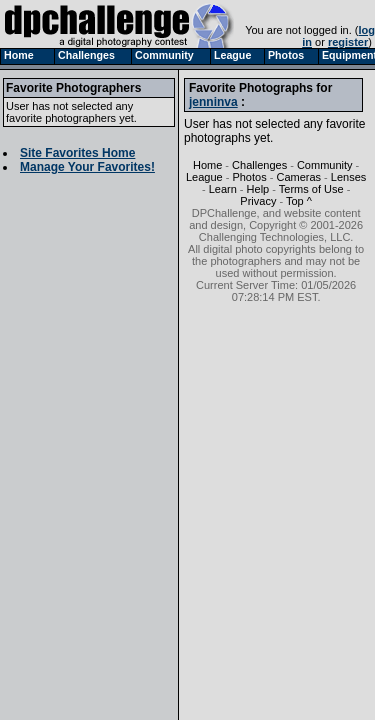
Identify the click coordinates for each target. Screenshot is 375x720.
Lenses (348, 177)
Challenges (259, 165)
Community (325, 165)
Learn (223, 189)
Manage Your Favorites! (87, 167)
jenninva (213, 102)
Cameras (298, 177)
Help (258, 189)
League (204, 177)
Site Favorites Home (77, 153)
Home (207, 165)
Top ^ (299, 201)
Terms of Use (311, 189)
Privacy (258, 201)
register (348, 42)
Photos (249, 177)
